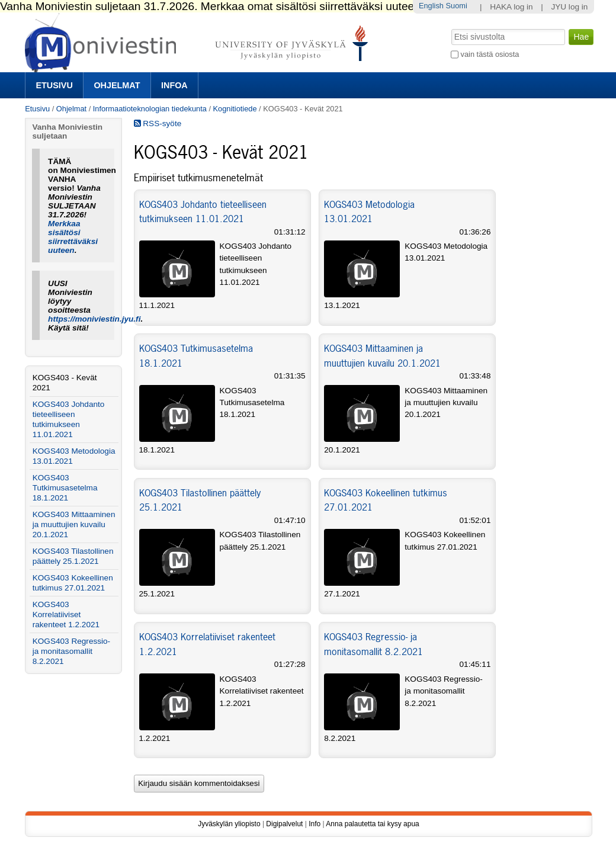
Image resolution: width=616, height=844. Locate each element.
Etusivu (54, 85)
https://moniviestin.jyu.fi (94, 319)
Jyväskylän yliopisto (229, 824)
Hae (450, 28)
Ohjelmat (117, 85)
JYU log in (569, 7)
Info (315, 824)
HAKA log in (511, 7)
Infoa (174, 85)
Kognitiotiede (235, 109)
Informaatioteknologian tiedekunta (150, 109)
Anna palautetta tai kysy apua (372, 824)
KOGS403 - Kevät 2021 (65, 383)
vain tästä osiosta (490, 54)
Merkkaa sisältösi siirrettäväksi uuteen (73, 237)
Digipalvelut (284, 824)
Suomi (456, 6)
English (431, 6)
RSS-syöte (158, 123)
